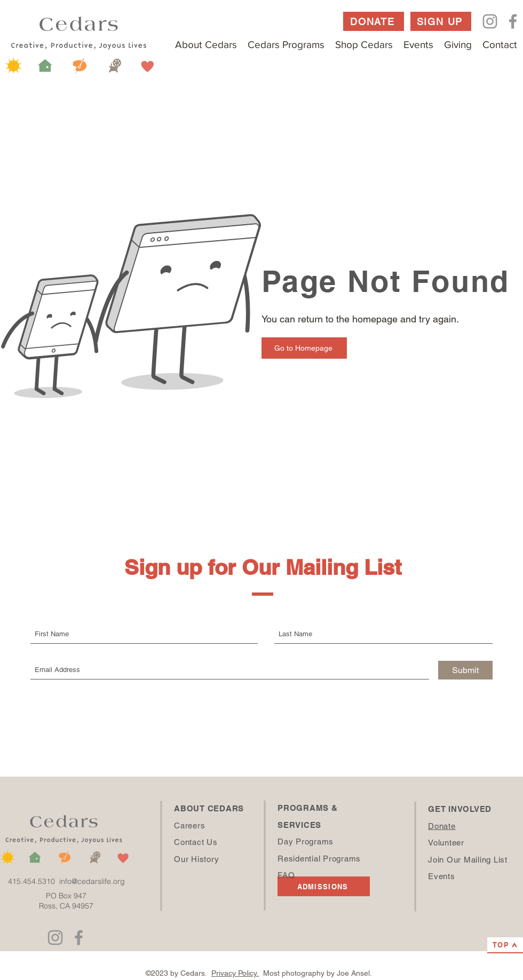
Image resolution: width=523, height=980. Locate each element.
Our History (196, 859)
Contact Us (196, 842)
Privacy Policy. (235, 973)
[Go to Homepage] (304, 348)
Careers (189, 825)
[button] (206, 45)
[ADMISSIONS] (324, 886)
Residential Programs (319, 859)
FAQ (286, 875)
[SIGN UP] (441, 21)
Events (442, 876)
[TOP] (505, 945)
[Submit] (465, 670)
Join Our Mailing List (468, 860)
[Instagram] (490, 21)
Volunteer (446, 843)
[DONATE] (374, 21)
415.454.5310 (34, 881)
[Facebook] (513, 21)
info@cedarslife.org (92, 881)
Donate (442, 826)
